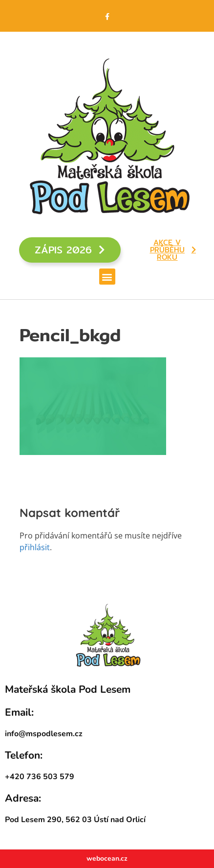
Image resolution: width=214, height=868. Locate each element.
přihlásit (35, 547)
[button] (107, 277)
